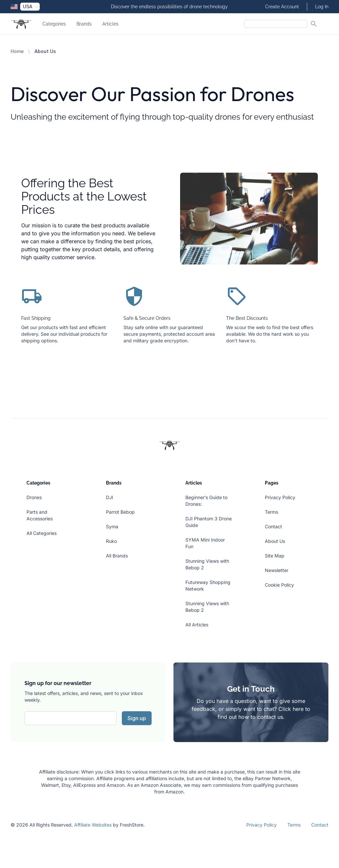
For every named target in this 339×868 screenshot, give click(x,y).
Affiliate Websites (93, 825)
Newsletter (277, 570)
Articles (110, 24)
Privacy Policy (280, 497)
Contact (273, 526)
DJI (110, 497)
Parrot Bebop (120, 512)
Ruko (111, 541)
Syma (112, 526)
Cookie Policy (279, 585)
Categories (54, 24)
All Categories (42, 533)
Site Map (275, 556)
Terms (271, 512)
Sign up (137, 718)
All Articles (197, 625)
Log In (322, 7)
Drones (34, 497)
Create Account (282, 7)
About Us (275, 541)
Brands (84, 24)
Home (17, 51)
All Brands (117, 556)
